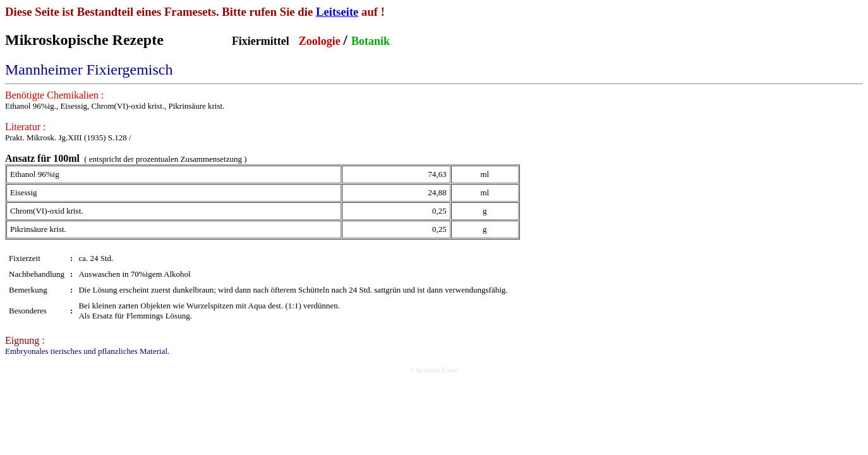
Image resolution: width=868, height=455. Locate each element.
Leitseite (337, 12)
